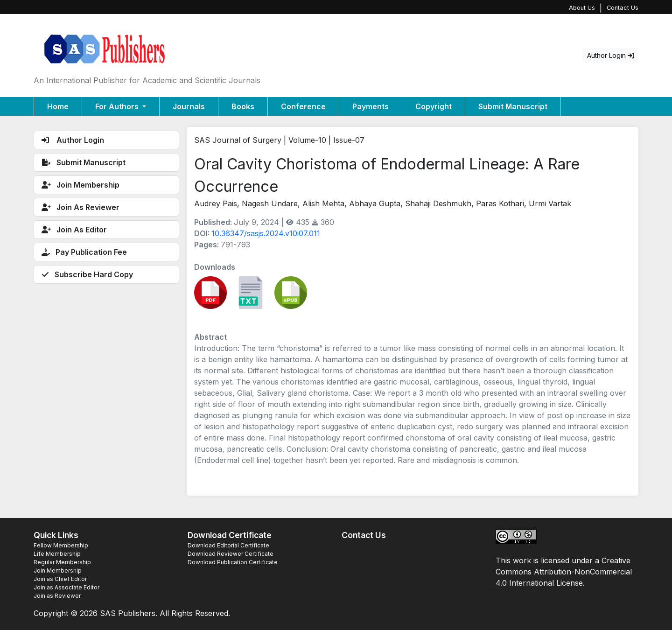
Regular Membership (62, 562)
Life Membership (57, 554)
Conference (303, 106)
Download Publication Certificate (233, 562)
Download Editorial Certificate (228, 545)
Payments (371, 106)
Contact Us (623, 8)
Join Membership (58, 570)
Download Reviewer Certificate (231, 554)
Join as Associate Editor (66, 587)
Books (243, 106)
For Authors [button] (118, 106)
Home (58, 106)
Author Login (611, 55)
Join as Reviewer (57, 596)
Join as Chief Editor (60, 579)
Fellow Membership (61, 545)
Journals (189, 106)
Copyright (434, 106)
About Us (582, 8)
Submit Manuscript (513, 106)
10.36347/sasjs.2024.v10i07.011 (266, 233)
